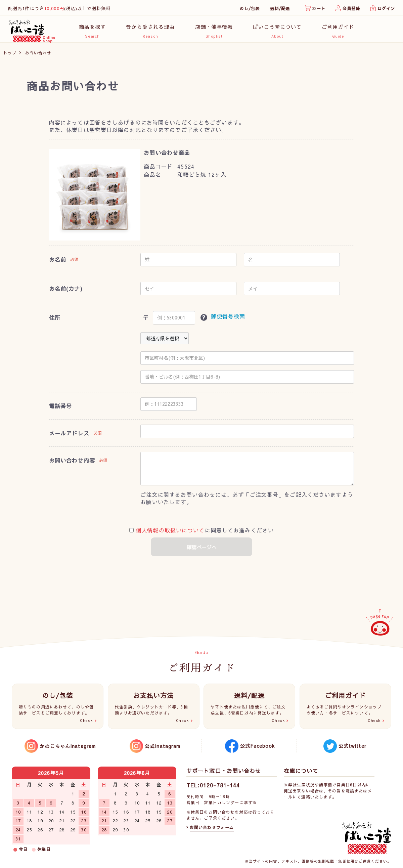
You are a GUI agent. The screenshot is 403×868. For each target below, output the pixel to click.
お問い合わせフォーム (212, 827)
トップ (10, 56)
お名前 (58, 263)
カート (319, 8)
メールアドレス (69, 436)
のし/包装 (250, 8)
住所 (55, 321)
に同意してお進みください (201, 534)
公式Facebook (257, 746)
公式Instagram (163, 746)
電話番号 (60, 409)
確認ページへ (201, 551)
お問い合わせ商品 (167, 156)
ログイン (386, 8)
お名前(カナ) (66, 292)
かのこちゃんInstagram (68, 746)
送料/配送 (280, 8)
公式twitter (352, 746)
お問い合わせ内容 (72, 464)
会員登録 (351, 8)
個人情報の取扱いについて (170, 534)
